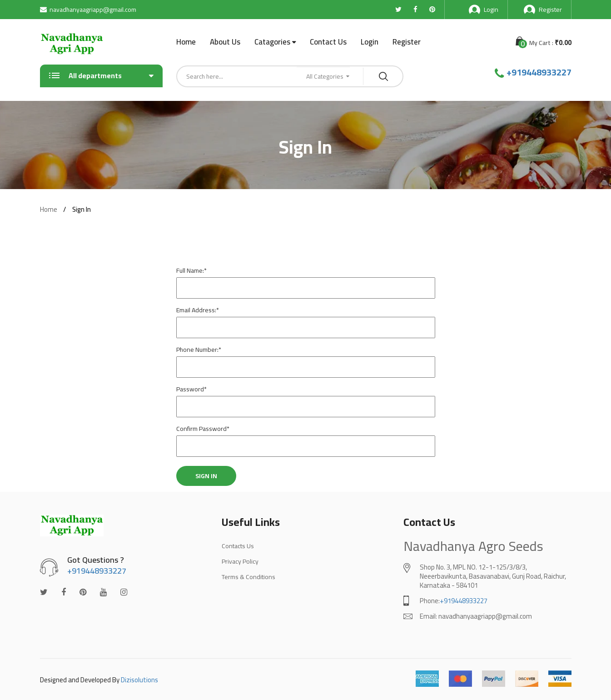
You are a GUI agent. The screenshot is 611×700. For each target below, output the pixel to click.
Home (186, 42)
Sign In (206, 476)
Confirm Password (203, 429)
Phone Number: (199, 350)
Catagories (272, 42)
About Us (225, 42)
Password (191, 389)
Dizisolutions (139, 680)
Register (543, 10)
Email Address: (198, 310)
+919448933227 (539, 72)
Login (484, 10)
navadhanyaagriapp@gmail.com (88, 10)
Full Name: (191, 270)
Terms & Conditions (248, 577)
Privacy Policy (240, 561)
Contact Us (328, 42)
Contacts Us (238, 546)
